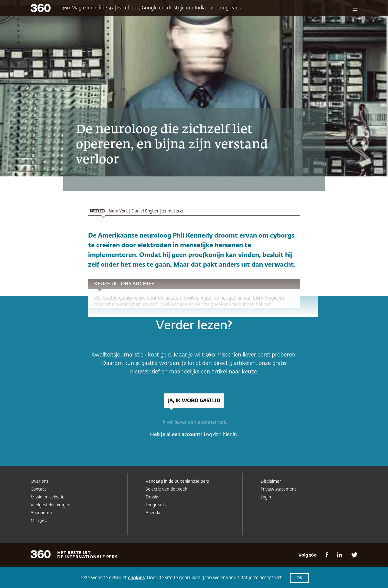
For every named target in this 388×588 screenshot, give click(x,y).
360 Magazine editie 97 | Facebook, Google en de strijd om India (134, 8)
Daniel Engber (145, 211)
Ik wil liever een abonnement (194, 422)
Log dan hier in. (221, 435)
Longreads (229, 8)
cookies (136, 578)
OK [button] (299, 578)
